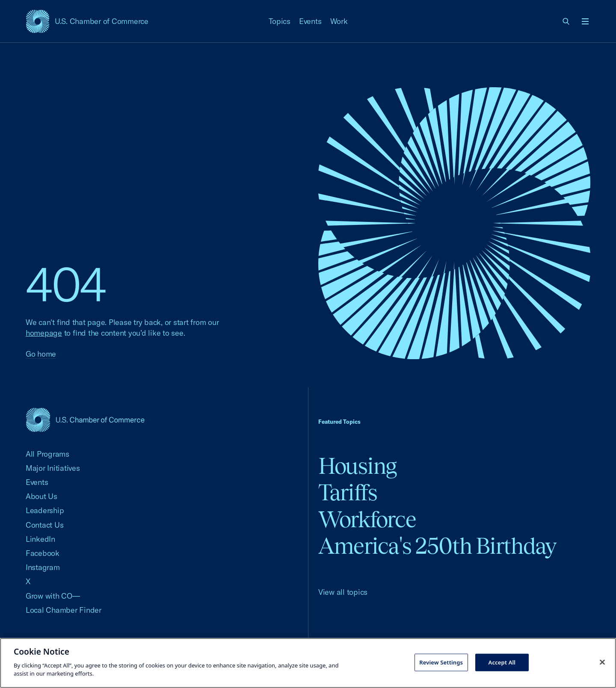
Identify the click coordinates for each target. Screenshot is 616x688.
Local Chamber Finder (64, 610)
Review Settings (441, 662)
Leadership (45, 510)
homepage (44, 333)
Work (339, 21)
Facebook (43, 553)
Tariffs (348, 492)
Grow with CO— (53, 596)
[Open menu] (585, 21)
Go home (41, 354)
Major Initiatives (53, 468)
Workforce (367, 519)
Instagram (43, 567)
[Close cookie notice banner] (602, 662)
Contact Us (44, 525)
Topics (280, 21)
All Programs (47, 454)
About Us (41, 496)
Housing (357, 466)
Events (310, 21)
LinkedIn (40, 539)
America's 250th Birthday (437, 546)
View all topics (343, 592)
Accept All (502, 662)
